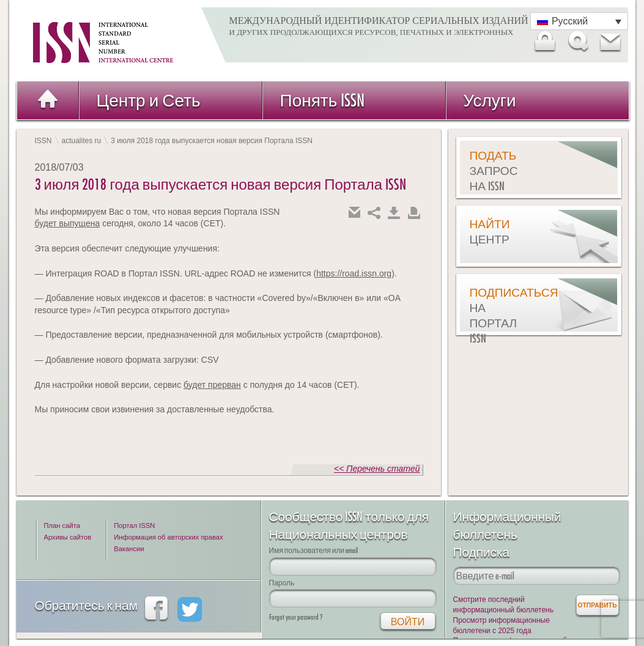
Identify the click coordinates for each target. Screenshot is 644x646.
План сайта (62, 525)
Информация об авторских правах (168, 537)
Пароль (282, 583)
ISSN (43, 141)
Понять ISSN (323, 100)
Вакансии (129, 549)
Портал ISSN (134, 525)
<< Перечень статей (377, 469)
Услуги (490, 100)
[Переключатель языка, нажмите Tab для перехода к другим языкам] (579, 21)
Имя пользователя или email (314, 550)
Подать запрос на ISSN (494, 171)
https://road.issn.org (354, 273)
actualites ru (82, 141)
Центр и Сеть (149, 100)
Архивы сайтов (68, 537)
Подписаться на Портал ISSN (500, 315)
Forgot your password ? (296, 617)
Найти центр (490, 232)
